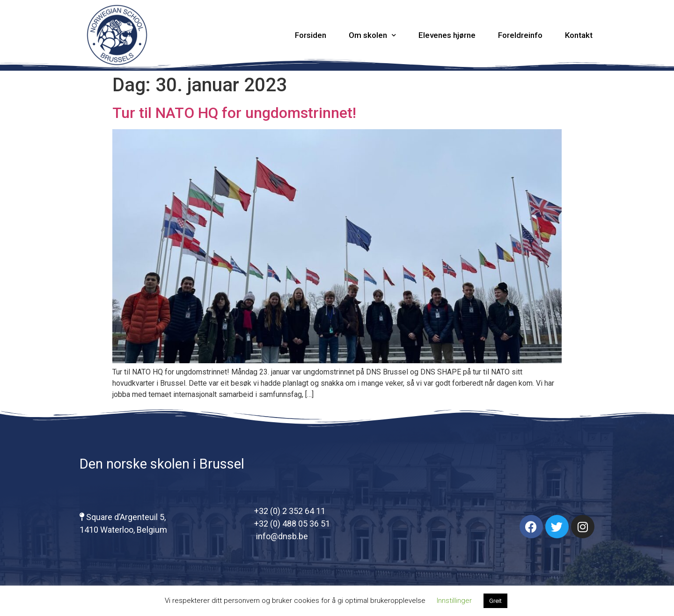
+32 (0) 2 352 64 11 (290, 511)
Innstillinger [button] (454, 601)
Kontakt (579, 35)
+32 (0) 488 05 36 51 (292, 524)
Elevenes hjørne (447, 35)
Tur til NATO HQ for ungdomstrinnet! (234, 113)
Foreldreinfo (520, 35)
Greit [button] (495, 601)
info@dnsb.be (281, 536)
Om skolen (372, 35)
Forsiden (311, 35)
